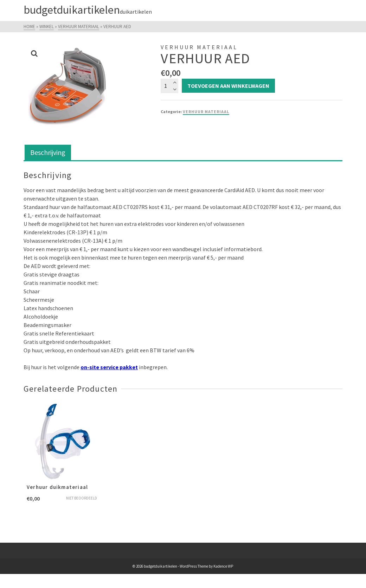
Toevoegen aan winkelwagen (228, 86)
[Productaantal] (169, 86)
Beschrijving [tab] (48, 152)
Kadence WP (223, 566)
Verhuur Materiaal (206, 112)
